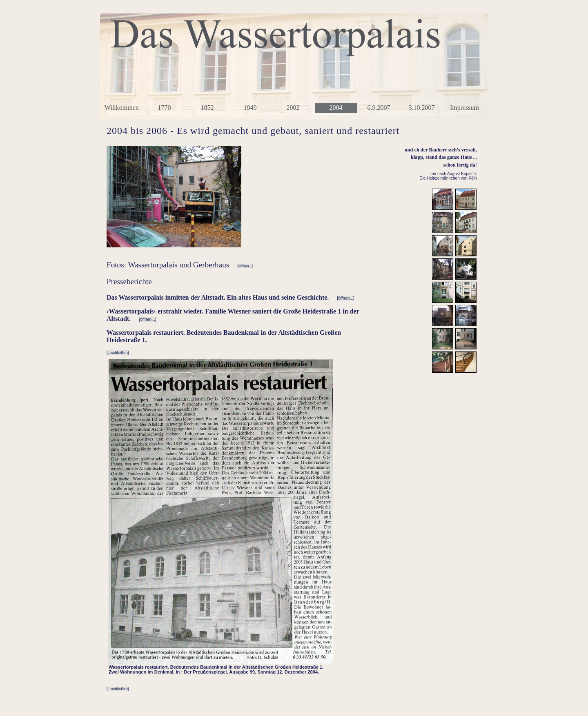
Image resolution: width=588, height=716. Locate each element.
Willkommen (122, 108)
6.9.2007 (379, 108)
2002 (293, 108)
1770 (165, 108)
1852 (207, 108)
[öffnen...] (245, 266)
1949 (250, 108)
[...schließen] (118, 352)
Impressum (464, 108)
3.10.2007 (422, 108)
